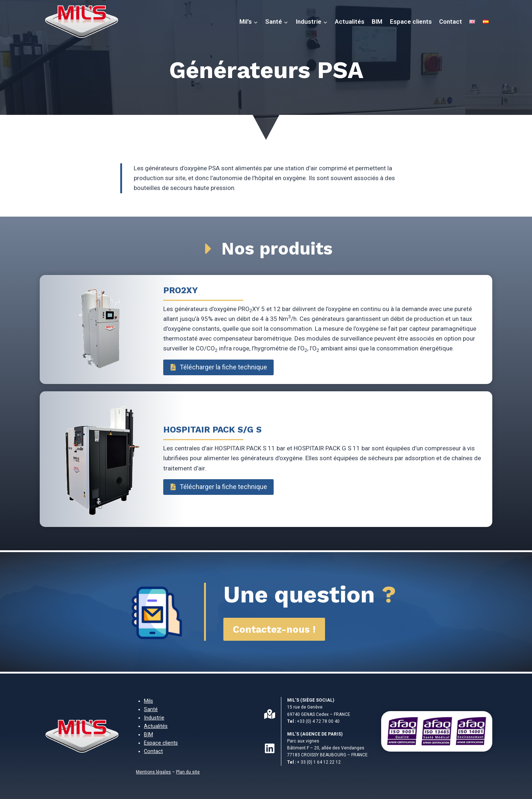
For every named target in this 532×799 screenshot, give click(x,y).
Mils (148, 701)
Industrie (154, 718)
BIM (377, 22)
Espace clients (411, 22)
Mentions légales (153, 772)
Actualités (350, 22)
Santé (151, 709)
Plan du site (188, 772)
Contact (451, 22)
